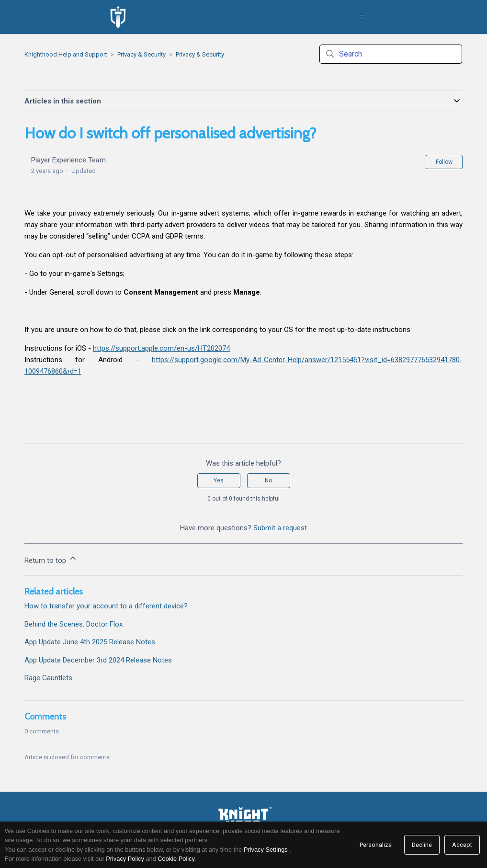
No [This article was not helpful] (268, 480)
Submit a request (280, 528)
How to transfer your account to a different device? (106, 606)
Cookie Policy (176, 859)
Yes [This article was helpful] (219, 480)
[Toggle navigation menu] (361, 17)
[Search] (391, 54)
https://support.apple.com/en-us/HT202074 (161, 348)
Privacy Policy (125, 859)
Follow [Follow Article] (444, 162)
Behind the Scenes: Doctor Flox (74, 624)
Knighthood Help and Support (66, 54)
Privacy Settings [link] (266, 850)
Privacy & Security (142, 54)
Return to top (51, 559)
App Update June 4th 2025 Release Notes (90, 642)
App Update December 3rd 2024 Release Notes (98, 660)
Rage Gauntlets (48, 678)
